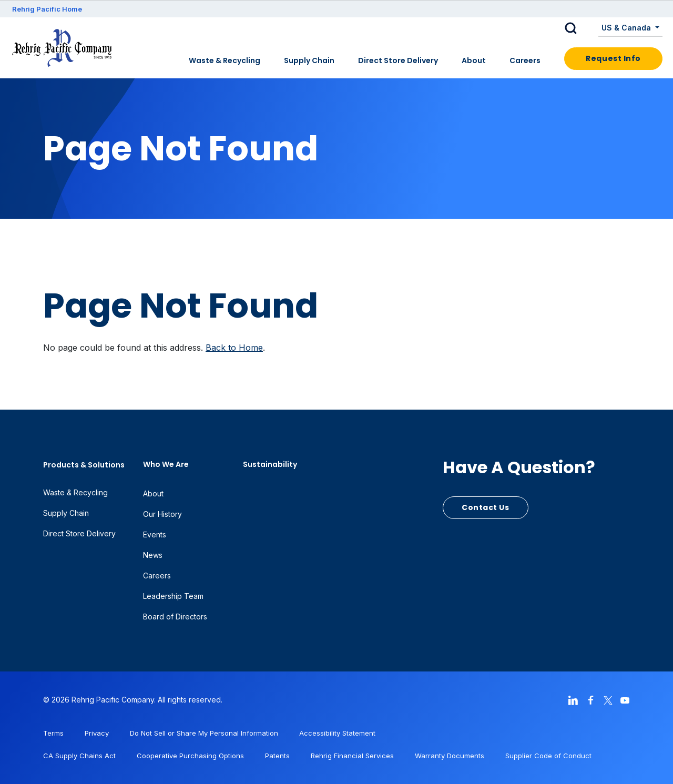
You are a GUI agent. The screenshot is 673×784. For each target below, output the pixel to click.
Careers (525, 60)
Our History (162, 514)
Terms (53, 733)
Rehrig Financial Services (352, 756)
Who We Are (166, 464)
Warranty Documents (450, 756)
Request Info (613, 58)
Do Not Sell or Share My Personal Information (204, 733)
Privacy (97, 733)
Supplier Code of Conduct (548, 756)
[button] (579, 28)
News (153, 555)
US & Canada (627, 28)
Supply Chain (309, 60)
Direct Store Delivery (398, 60)
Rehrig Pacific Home (47, 9)
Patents (277, 756)
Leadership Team (173, 596)
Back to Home (234, 348)
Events (155, 534)
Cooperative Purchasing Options (190, 756)
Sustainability (270, 464)
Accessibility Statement (337, 733)
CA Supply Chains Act (79, 756)
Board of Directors (175, 617)
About (474, 60)
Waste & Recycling (225, 60)
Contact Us (486, 507)
